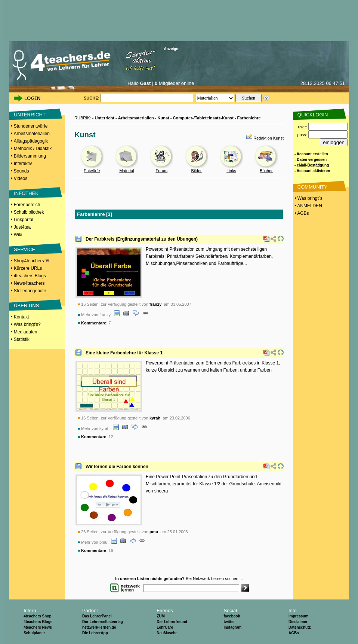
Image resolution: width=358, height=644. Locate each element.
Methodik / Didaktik (33, 149)
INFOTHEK (26, 193)
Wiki (18, 235)
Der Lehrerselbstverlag (103, 622)
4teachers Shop (37, 616)
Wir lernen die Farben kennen (117, 467)
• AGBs (301, 213)
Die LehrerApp (95, 633)
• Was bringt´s (308, 198)
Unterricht (104, 118)
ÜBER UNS (26, 306)
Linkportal (24, 220)
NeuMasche (167, 633)
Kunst (163, 118)
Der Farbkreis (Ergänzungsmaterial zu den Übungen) (142, 239)
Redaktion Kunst (268, 138)
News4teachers (29, 283)
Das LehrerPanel (97, 616)
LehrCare (165, 627)
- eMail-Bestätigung (312, 165)
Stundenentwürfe (31, 126)
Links (231, 171)
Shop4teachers (31, 261)
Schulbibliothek (29, 212)
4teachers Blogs (30, 276)
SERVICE (24, 249)
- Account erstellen (311, 154)
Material (126, 171)
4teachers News (38, 627)
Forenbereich (27, 205)
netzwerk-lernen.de (99, 627)
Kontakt (21, 317)
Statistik (22, 339)
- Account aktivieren (312, 171)
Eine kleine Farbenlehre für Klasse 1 (124, 353)
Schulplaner (34, 633)
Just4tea (22, 227)
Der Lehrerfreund (172, 622)
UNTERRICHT (30, 115)
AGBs (294, 633)
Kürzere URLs (28, 268)
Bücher (266, 171)
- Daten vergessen (311, 160)
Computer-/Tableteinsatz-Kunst (203, 118)
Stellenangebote (30, 291)
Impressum (298, 616)
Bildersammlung (30, 156)
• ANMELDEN (308, 206)
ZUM (161, 616)
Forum (161, 171)
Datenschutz (300, 627)
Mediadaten (26, 332)
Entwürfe (92, 171)
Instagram (232, 627)
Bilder (197, 171)
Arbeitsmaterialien (32, 134)
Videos (21, 178)
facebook (232, 616)
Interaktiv (23, 164)
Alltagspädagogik (31, 141)
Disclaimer (298, 622)
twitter (229, 622)
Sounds (21, 171)
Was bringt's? (27, 324)
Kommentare (94, 323)
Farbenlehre (249, 118)
